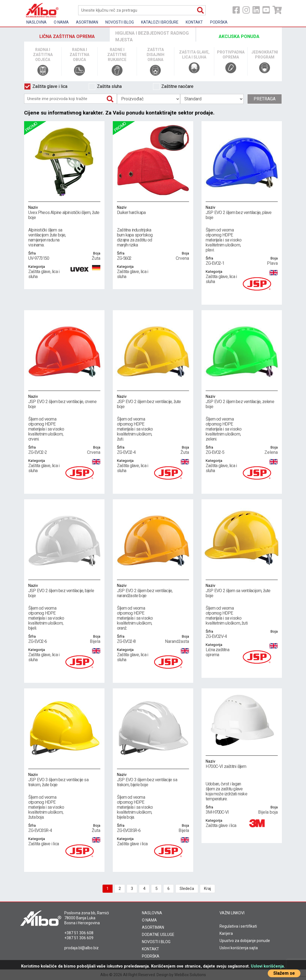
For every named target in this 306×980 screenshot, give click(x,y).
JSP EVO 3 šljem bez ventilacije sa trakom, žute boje (64, 780)
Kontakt (194, 22)
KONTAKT (151, 949)
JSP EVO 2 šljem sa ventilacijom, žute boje (242, 590)
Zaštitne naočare (173, 86)
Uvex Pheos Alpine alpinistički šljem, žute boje (64, 212)
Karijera (226, 933)
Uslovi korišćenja (267, 966)
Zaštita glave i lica (46, 86)
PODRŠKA (151, 956)
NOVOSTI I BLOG (156, 942)
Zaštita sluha (105, 86)
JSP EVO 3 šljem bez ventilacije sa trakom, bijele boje (153, 780)
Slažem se (284, 973)
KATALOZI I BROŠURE (160, 22)
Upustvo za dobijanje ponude (245, 941)
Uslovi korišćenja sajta (239, 948)
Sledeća (187, 889)
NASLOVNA (152, 913)
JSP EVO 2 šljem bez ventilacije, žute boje (153, 401)
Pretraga (265, 99)
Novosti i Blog (120, 22)
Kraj (207, 889)
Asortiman (87, 22)
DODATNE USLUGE (158, 935)
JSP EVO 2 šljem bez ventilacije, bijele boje (64, 590)
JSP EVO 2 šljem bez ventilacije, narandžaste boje (153, 590)
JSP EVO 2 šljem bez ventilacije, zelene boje (242, 401)
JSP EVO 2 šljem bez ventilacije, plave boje (242, 212)
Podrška (219, 22)
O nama (61, 22)
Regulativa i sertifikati (238, 926)
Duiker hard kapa (153, 210)
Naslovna (36, 22)
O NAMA (149, 920)
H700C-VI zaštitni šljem (242, 764)
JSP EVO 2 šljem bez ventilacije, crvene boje (64, 401)
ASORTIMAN (153, 927)
